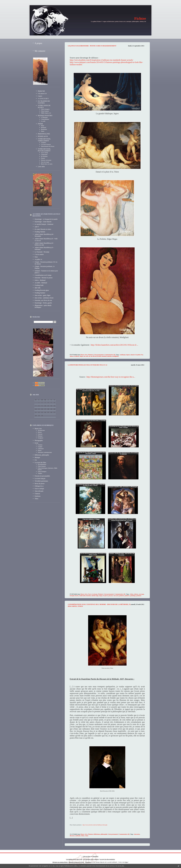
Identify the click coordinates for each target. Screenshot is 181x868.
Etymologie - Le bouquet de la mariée (46, 219)
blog (126, 862)
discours (72, 836)
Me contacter (40, 51)
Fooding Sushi (39, 285)
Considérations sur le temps (43, 275)
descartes (137, 834)
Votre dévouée (39, 491)
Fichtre (140, 18)
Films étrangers (45, 109)
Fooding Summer (40, 293)
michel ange (95, 596)
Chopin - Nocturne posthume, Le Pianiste (45, 267)
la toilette (76, 356)
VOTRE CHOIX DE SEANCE (44, 106)
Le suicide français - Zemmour (44, 224)
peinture (139, 596)
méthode (78, 836)
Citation (40, 445)
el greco (105, 596)
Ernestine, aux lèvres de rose (43, 300)
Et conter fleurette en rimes (43, 229)
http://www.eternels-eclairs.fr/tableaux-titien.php (95, 825)
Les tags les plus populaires (107, 859)
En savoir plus (120, 866)
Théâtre (40, 473)
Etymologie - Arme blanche (43, 222)
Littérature (41, 449)
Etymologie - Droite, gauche (43, 303)
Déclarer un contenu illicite (60, 862)
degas (81, 356)
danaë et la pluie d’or (137, 355)
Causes (40, 96)
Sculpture (40, 438)
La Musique (44, 117)
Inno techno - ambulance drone (44, 298)
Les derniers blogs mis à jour (74, 859)
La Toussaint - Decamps (42, 252)
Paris (36, 257)
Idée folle (38, 288)
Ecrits (36, 443)
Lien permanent (99, 355)
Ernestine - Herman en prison (44, 278)
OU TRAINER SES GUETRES (44, 102)
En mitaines (44, 156)
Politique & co (39, 486)
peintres (122, 596)
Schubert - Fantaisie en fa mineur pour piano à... (46, 272)
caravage (141, 594)
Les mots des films (40, 463)
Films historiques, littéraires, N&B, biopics (48, 469)
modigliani (116, 356)
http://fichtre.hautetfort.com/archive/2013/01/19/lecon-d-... (115, 345)
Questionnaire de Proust (48, 146)
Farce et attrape (39, 489)
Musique (37, 457)
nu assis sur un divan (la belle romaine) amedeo (98, 356)
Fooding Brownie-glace (42, 290)
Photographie (39, 440)
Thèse (37, 499)
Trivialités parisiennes (41, 481)
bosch (77, 596)
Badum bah (41, 91)
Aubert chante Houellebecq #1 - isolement (44, 248)
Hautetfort (95, 856)
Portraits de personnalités (42, 476)
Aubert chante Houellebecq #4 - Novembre (44, 235)
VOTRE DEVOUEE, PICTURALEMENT (44, 150)
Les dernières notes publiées (91, 859)
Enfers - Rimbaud (40, 280)
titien (71, 356)
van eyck (116, 596)
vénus (87, 836)
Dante (43, 131)
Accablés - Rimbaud (41, 283)
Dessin (40, 432)
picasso (111, 596)
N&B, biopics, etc (46, 113)
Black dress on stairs (47, 164)
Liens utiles (41, 167)
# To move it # (42, 94)
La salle (43, 121)
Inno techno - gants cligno (43, 295)
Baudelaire (44, 129)
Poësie (40, 450)
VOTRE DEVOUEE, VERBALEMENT (44, 140)
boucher (88, 596)
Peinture (40, 436)
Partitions (38, 496)
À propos (38, 43)
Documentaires (42, 464)
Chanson (37, 494)
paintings (133, 596)
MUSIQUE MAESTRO (45, 116)
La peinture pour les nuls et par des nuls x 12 (87, 365)
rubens (136, 594)
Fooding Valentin (40, 232)
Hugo (42, 126)
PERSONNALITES (44, 134)
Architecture (41, 430)
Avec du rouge (45, 162)
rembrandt (82, 596)
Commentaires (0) (110, 355)
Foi (36, 460)
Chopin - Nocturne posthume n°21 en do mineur (46, 263)
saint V (37, 227)
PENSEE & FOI (43, 136)
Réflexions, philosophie (42, 455)
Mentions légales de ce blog (76, 862)
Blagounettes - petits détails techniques (43, 306)
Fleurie (43, 158)
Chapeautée (44, 154)
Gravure (40, 434)
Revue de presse (40, 484)
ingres (128, 355)
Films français (45, 111)
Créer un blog (86, 856)
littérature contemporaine (45, 452)
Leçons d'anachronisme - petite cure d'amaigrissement (92, 46)
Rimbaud (43, 127)
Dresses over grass (46, 160)
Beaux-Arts (38, 429)
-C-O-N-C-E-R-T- (43, 99)
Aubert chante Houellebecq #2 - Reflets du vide (44, 244)
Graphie (40, 447)
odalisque (123, 355)
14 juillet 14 (38, 259)
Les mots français (46, 144)
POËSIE (40, 124)
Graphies (43, 143)
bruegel (72, 596)
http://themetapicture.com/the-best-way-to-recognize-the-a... (111, 377)
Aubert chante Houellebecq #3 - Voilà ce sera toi (46, 240)
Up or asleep (44, 153)
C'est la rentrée (39, 254)
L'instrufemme (45, 119)
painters (127, 596)
